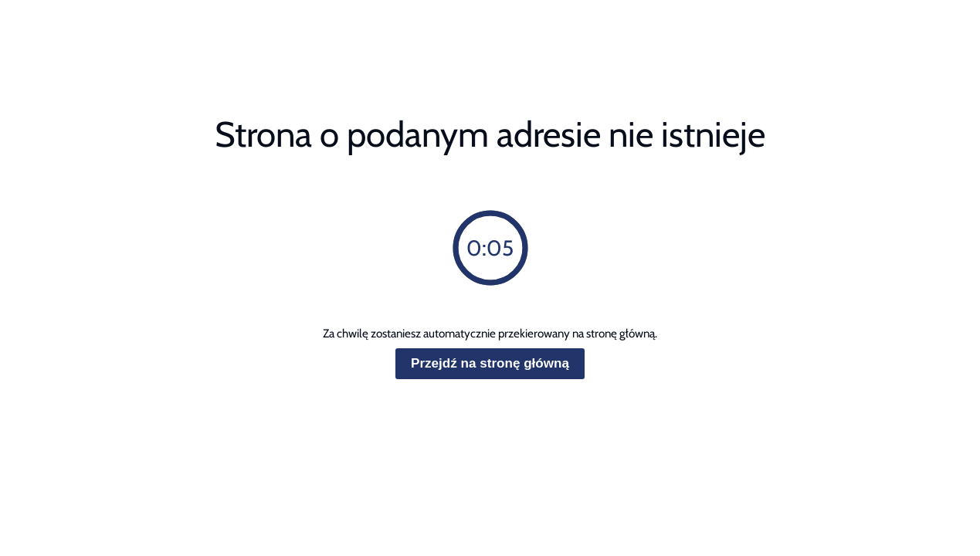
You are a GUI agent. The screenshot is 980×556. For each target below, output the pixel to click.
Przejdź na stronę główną (490, 363)
